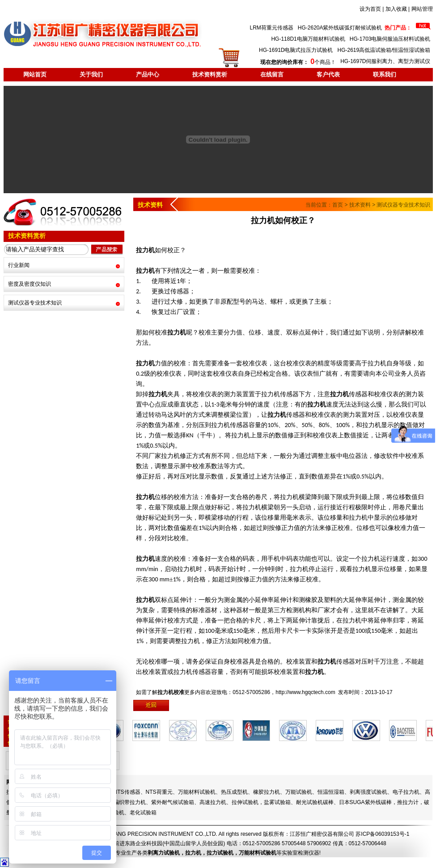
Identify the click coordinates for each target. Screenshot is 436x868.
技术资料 (360, 205)
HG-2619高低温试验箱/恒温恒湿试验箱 (384, 50)
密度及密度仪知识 (30, 284)
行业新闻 (19, 265)
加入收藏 (396, 9)
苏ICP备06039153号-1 (382, 834)
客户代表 (328, 74)
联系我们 (385, 74)
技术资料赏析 (210, 74)
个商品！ (298, 62)
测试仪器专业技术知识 (35, 303)
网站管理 (422, 9)
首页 (338, 205)
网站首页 (35, 74)
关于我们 (91, 74)
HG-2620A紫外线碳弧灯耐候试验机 (340, 28)
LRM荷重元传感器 (271, 28)
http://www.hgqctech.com (305, 692)
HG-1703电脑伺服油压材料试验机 (390, 39)
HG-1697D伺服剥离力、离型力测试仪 (385, 61)
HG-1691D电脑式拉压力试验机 (296, 50)
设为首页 (370, 9)
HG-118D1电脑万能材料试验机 (308, 39)
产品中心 (148, 74)
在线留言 (272, 74)
